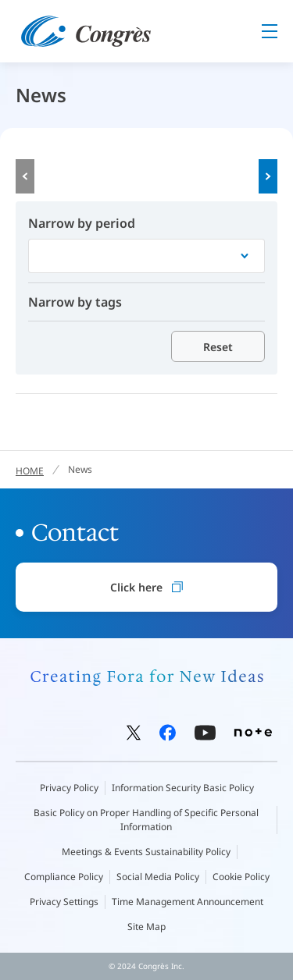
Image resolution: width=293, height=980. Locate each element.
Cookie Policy (241, 877)
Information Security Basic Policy (183, 788)
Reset (218, 347)
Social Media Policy (158, 877)
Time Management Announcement (188, 902)
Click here (146, 587)
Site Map (146, 927)
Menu (270, 31)
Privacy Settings (64, 902)
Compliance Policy (64, 877)
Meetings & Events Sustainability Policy (146, 852)
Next (268, 176)
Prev (25, 176)
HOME (30, 471)
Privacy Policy (69, 788)
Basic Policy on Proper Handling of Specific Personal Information (146, 820)
